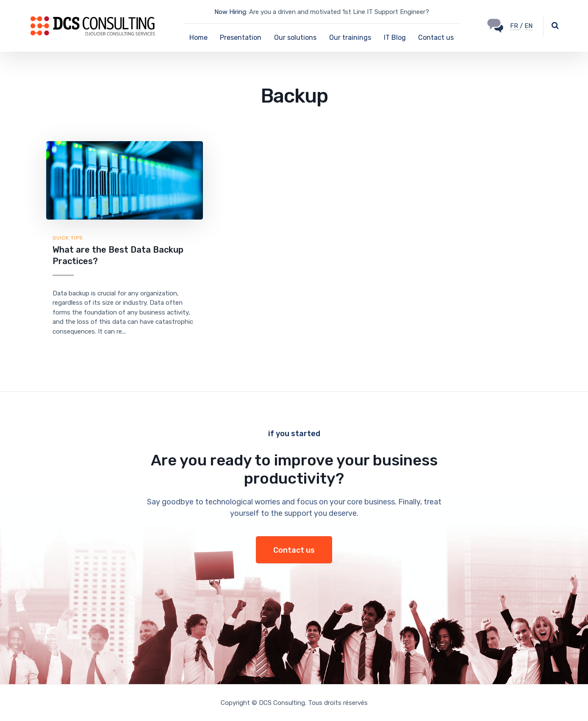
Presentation (241, 38)
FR (515, 26)
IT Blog (395, 38)
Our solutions (295, 38)
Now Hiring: (231, 12)
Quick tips (68, 238)
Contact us (436, 38)
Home (198, 38)
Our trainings (350, 38)
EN (528, 26)
